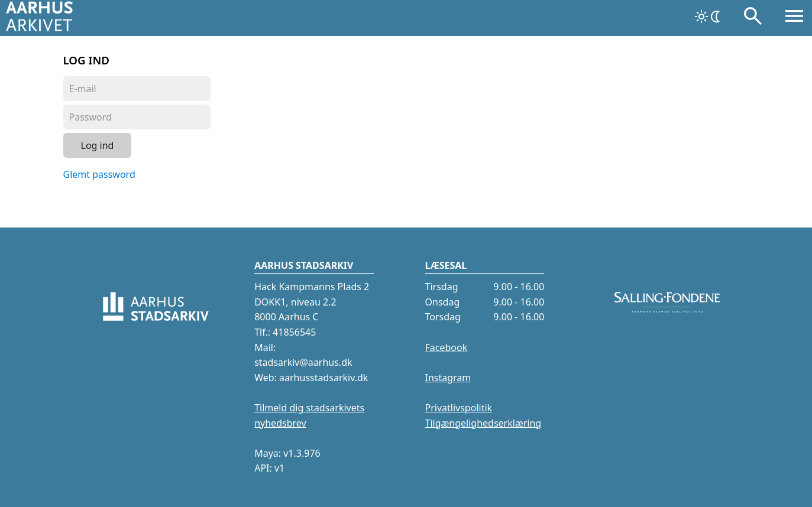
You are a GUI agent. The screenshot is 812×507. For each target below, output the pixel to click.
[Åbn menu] (794, 18)
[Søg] (753, 18)
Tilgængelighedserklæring (483, 423)
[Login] (137, 89)
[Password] (137, 117)
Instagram (448, 378)
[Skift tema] (709, 17)
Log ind (98, 145)
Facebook (447, 347)
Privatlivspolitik (459, 408)
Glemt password (99, 174)
